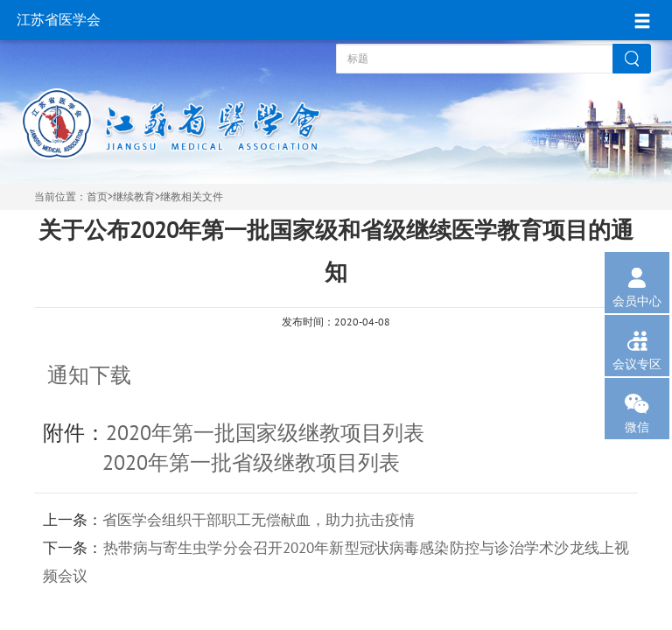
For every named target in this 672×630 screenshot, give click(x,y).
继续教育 (134, 197)
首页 (97, 197)
